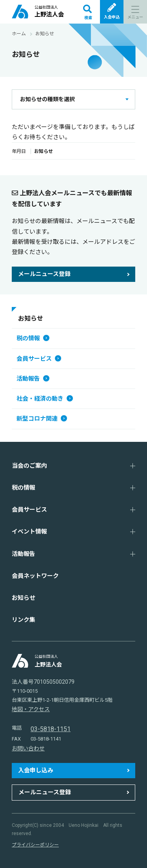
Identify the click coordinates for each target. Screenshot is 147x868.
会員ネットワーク (35, 576)
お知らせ (24, 598)
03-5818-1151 (51, 729)
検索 (88, 12)
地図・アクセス (31, 709)
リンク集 (24, 620)
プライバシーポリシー (35, 845)
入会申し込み (36, 770)
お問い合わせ (28, 748)
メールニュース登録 (44, 274)
